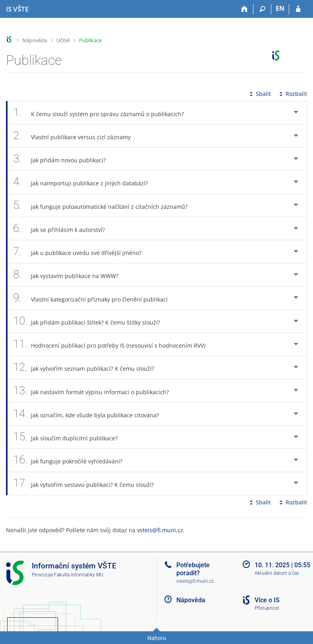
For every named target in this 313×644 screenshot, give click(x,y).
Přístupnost (267, 608)
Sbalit (259, 94)
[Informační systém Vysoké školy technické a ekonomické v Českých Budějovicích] (17, 9)
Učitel (63, 40)
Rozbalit (292, 94)
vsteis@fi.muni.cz (160, 530)
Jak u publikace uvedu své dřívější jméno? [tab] (82, 252)
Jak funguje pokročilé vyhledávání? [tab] (72, 460)
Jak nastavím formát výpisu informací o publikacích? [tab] (95, 391)
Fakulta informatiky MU (79, 575)
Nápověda (35, 40)
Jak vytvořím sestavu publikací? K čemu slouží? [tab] (88, 483)
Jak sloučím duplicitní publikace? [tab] (70, 437)
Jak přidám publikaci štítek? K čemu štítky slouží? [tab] (91, 321)
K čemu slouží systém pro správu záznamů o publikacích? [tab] (103, 113)
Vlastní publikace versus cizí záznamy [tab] (76, 136)
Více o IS (267, 600)
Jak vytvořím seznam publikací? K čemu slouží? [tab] (88, 367)
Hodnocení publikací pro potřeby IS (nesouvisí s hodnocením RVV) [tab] (114, 344)
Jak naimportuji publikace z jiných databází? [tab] (85, 182)
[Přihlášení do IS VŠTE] (298, 9)
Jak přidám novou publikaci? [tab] (64, 159)
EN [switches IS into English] (280, 8)
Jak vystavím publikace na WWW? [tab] (70, 275)
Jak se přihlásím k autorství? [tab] (63, 229)
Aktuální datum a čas (277, 573)
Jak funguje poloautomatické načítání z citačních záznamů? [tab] (105, 205)
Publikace (90, 40)
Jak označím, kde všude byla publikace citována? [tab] (90, 414)
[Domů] (244, 9)
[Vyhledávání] (262, 9)
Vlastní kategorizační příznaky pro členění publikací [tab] (95, 298)
